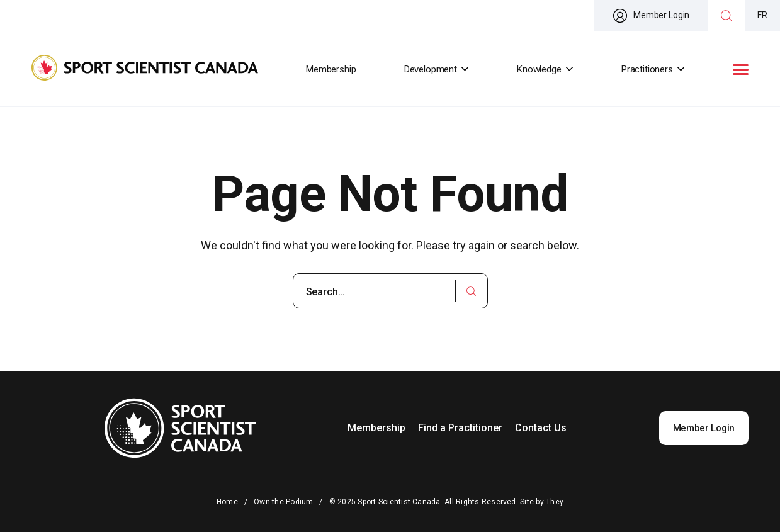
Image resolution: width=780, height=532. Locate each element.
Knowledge (545, 69)
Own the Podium (283, 502)
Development (437, 69)
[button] (741, 70)
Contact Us (541, 428)
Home (227, 502)
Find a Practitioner (460, 428)
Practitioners (653, 69)
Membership (331, 69)
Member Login (704, 428)
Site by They (542, 502)
